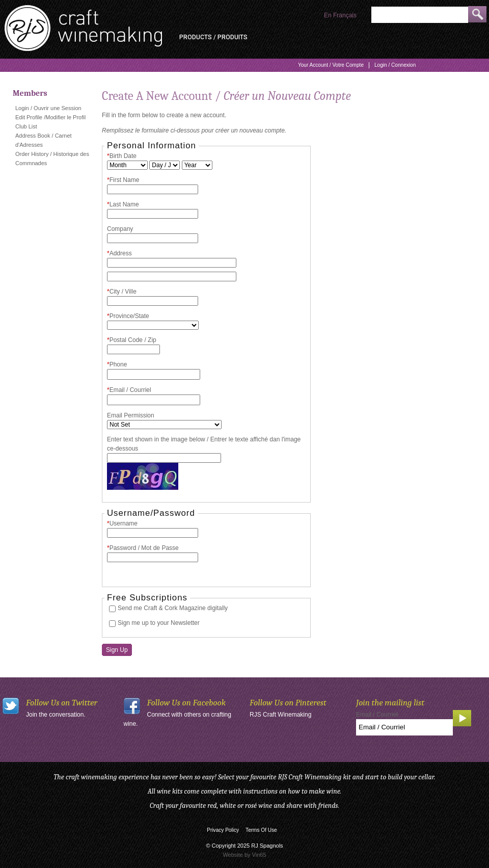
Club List (26, 126)
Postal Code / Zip (132, 340)
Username (122, 523)
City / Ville (122, 292)
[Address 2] (172, 277)
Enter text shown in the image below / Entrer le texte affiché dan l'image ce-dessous (204, 444)
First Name (123, 180)
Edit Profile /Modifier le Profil (50, 117)
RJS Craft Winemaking (280, 715)
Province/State (128, 316)
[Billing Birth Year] (197, 165)
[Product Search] (420, 15)
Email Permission (131, 415)
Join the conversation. (56, 715)
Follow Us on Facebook (187, 703)
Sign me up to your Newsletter (159, 623)
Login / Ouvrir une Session (48, 108)
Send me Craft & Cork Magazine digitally (173, 608)
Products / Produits (213, 37)
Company (120, 229)
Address (119, 253)
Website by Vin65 (244, 855)
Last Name (123, 204)
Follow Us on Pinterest (288, 703)
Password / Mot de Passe (143, 548)
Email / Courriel (129, 390)
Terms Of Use (261, 830)
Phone (117, 364)
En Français (340, 15)
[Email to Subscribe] (404, 727)
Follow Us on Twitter (62, 703)
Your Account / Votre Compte (331, 65)
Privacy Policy (223, 830)
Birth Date (122, 156)
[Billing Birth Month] (127, 165)
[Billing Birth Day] (165, 165)
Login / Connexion (395, 65)
